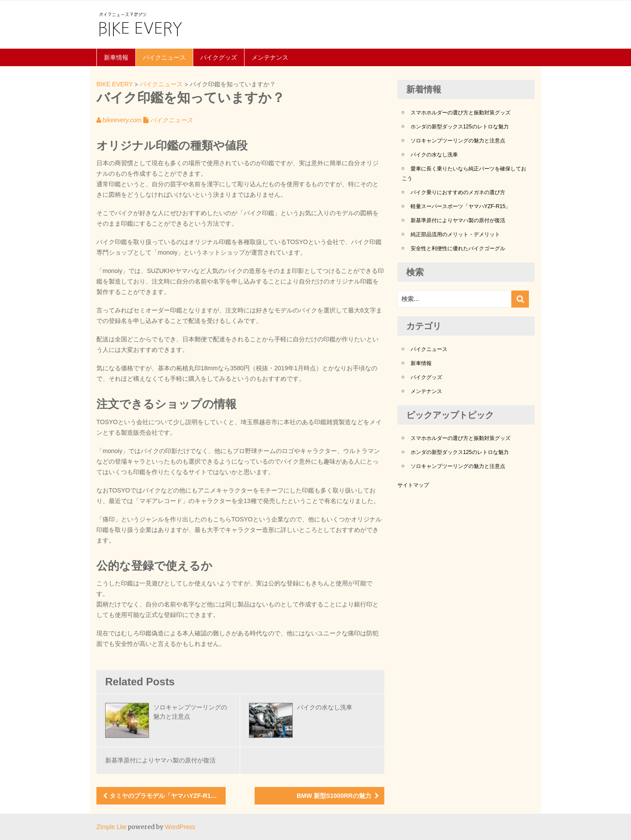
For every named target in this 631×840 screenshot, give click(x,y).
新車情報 (116, 57)
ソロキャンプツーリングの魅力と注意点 (458, 141)
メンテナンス (270, 57)
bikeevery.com (122, 120)
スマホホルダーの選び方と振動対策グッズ (461, 113)
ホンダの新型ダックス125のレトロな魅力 (460, 127)
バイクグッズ (219, 57)
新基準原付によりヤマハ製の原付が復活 (160, 760)
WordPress (180, 827)
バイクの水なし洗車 (325, 707)
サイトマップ (413, 485)
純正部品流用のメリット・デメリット (455, 234)
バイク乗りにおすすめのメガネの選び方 (458, 192)
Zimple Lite (111, 827)
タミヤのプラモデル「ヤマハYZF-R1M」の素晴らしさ (168, 796)
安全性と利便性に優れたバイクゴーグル (458, 248)
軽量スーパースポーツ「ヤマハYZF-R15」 (461, 206)
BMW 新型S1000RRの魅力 (334, 796)
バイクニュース (164, 57)
